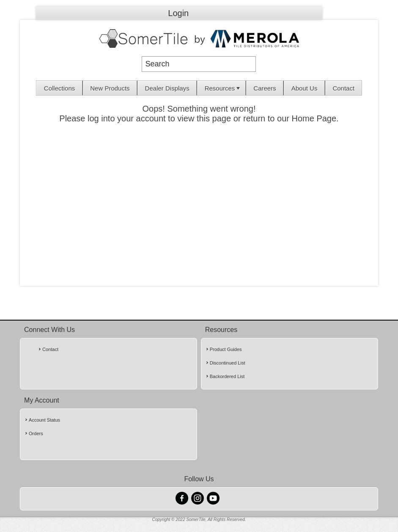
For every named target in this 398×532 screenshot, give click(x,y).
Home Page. (315, 118)
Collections (59, 88)
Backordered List (227, 376)
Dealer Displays (167, 88)
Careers (265, 88)
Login (178, 13)
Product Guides (226, 349)
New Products (110, 88)
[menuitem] (59, 88)
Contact (343, 88)
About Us (305, 88)
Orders (36, 433)
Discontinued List (228, 363)
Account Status (44, 420)
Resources (223, 88)
